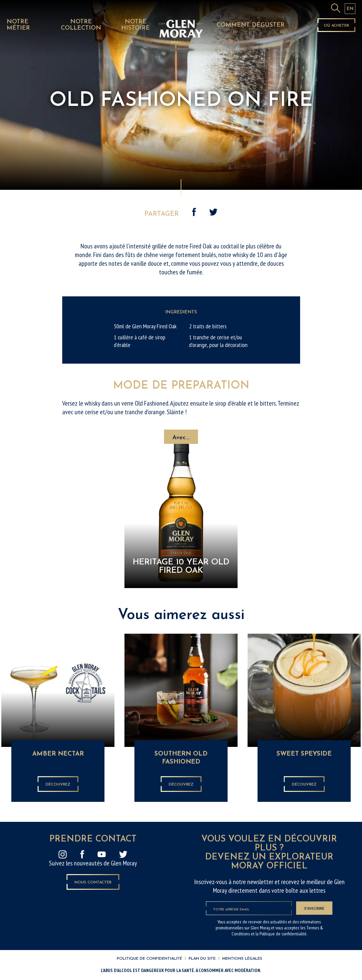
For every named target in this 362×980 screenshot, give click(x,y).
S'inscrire (314, 909)
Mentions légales (242, 959)
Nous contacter (93, 882)
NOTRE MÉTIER (18, 25)
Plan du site (202, 959)
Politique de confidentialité (149, 959)
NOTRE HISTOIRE (135, 25)
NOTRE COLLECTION (81, 25)
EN (350, 9)
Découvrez (58, 785)
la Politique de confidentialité (281, 934)
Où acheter (336, 26)
